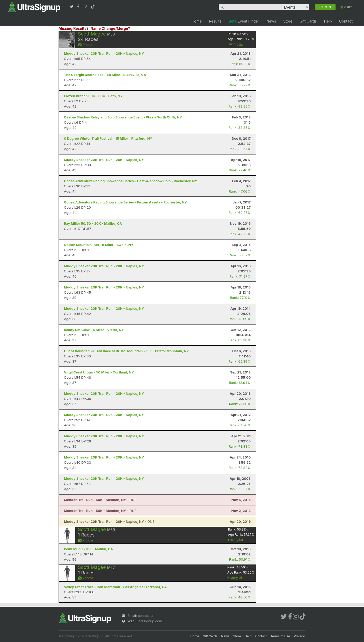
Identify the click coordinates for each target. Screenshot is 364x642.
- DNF (100, 500)
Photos (86, 45)
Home (197, 21)
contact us (146, 616)
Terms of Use (280, 636)
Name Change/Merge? (110, 28)
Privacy (299, 636)
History (235, 44)
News (271, 21)
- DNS (109, 521)
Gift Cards (308, 21)
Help (328, 21)
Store (288, 21)
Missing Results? (74, 28)
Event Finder (244, 21)
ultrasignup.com (149, 621)
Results (215, 21)
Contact (346, 21)
